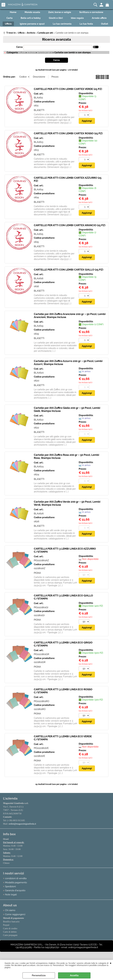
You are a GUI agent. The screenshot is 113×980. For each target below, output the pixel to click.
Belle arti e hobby (42, 19)
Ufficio (38, 25)
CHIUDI (111, 963)
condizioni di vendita (16, 887)
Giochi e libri (68, 19)
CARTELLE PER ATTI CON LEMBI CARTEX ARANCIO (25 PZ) (70, 234)
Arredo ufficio (18, 25)
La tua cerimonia (93, 25)
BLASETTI (39, 119)
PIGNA (37, 581)
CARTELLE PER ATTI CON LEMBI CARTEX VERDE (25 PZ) (68, 97)
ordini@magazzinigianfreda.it (22, 832)
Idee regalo (90, 19)
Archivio (31, 61)
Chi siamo (10, 919)
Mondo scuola (32, 13)
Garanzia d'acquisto (15, 899)
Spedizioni (10, 895)
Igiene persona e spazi (62, 25)
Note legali (11, 903)
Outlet (68, 32)
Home (12, 13)
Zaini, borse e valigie (60, 13)
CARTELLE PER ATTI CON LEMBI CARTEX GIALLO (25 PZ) (69, 278)
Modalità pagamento (16, 891)
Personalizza (39, 975)
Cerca (19, 56)
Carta (19, 19)
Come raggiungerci (15, 923)
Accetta (74, 975)
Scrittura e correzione (93, 13)
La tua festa (48, 32)
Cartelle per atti (45, 61)
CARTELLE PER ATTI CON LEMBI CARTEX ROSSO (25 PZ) (68, 142)
